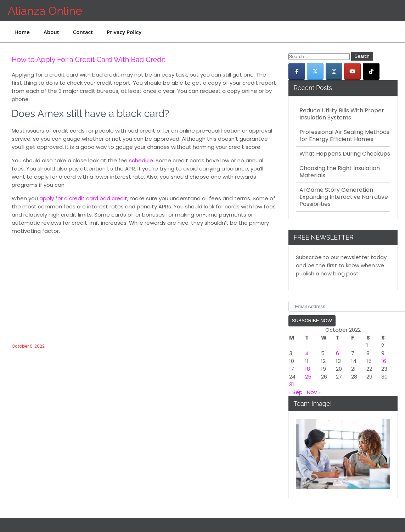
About (51, 32)
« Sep (296, 392)
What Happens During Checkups (345, 154)
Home (22, 32)
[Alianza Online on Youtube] (352, 71)
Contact (83, 32)
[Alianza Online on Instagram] (334, 71)
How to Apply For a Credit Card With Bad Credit (89, 60)
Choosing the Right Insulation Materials (340, 172)
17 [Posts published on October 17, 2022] (292, 369)
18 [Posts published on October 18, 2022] (308, 369)
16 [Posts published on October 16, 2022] (384, 361)
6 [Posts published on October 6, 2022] (337, 353)
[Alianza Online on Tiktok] (371, 71)
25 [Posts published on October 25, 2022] (308, 377)
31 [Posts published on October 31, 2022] (292, 384)
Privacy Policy (124, 32)
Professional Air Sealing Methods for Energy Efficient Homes (344, 136)
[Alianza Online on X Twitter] (315, 71)
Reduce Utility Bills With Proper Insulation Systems (342, 114)
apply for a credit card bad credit (83, 198)
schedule (141, 160)
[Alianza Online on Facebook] (297, 71)
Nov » (314, 392)
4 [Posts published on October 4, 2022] (307, 353)
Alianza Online (45, 11)
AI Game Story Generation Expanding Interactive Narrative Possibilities (344, 197)
